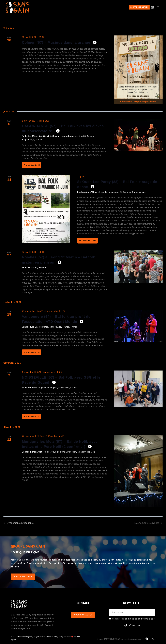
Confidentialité (40, 637)
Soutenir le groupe (139, 7)
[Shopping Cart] (152, 7)
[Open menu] (158, 7)
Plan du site (52, 637)
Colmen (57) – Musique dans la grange (57, 42)
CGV (60, 637)
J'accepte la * (133, 619)
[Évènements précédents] (19, 523)
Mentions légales (25, 637)
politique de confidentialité (139, 619)
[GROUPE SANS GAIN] (18, 7)
